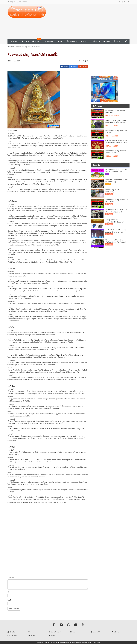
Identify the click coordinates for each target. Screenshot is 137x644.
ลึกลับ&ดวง (11, 47)
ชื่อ (8, 592)
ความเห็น (11, 578)
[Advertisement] (89, 21)
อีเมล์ (9, 600)
